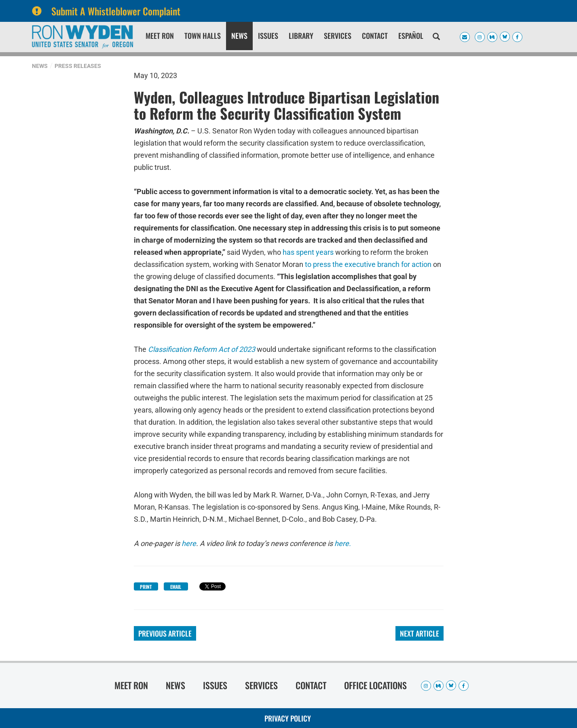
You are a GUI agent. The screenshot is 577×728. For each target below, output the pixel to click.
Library (301, 36)
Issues (268, 36)
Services (338, 36)
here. (343, 543)
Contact (375, 36)
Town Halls (203, 36)
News (239, 36)
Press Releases (78, 66)
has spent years (308, 252)
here (189, 543)
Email (176, 587)
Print (146, 587)
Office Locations (375, 685)
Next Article (420, 633)
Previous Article (165, 633)
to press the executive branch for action (368, 264)
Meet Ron (160, 36)
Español (411, 36)
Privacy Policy (288, 718)
